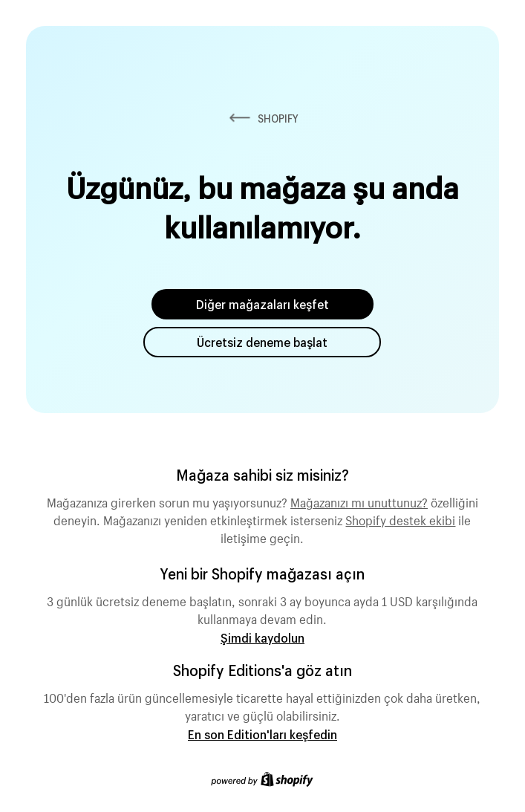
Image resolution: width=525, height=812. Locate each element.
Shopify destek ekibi (400, 519)
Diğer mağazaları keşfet (262, 304)
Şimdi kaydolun (262, 638)
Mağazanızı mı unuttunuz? (359, 501)
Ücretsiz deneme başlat (262, 342)
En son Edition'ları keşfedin (262, 734)
